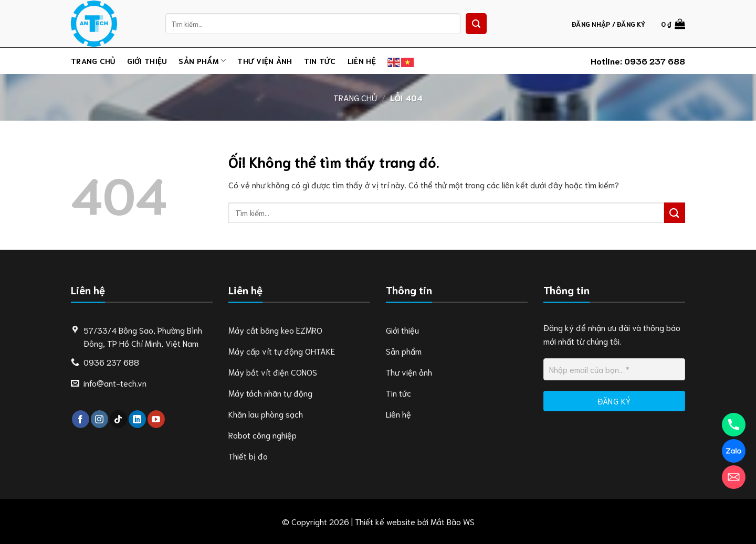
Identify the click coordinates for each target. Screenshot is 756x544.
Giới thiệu (147, 61)
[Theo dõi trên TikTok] (118, 419)
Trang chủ (93, 61)
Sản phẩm (202, 61)
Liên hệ (362, 61)
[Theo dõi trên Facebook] (81, 419)
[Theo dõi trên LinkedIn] (137, 419)
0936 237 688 (655, 61)
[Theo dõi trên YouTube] (156, 419)
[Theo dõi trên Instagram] (99, 419)
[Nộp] (476, 24)
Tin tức (320, 61)
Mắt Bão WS (453, 521)
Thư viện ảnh (265, 61)
